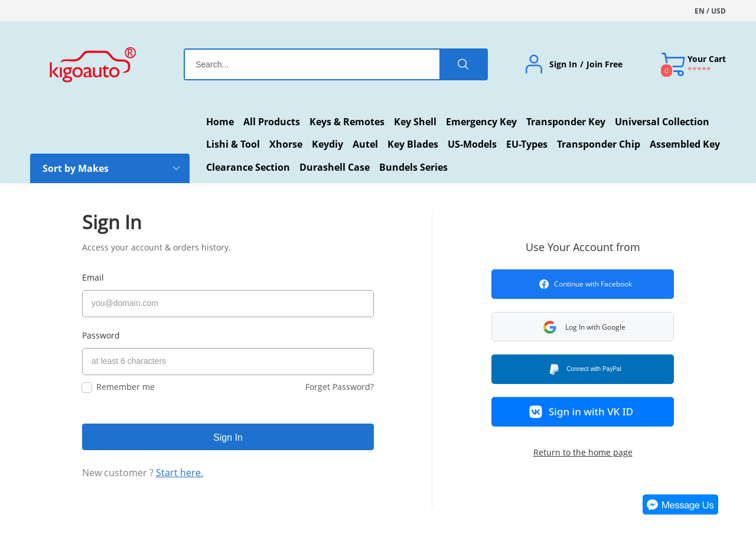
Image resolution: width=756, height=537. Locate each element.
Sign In (563, 64)
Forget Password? (340, 387)
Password (101, 335)
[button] (583, 327)
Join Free (605, 64)
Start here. (180, 473)
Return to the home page (583, 452)
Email (93, 277)
